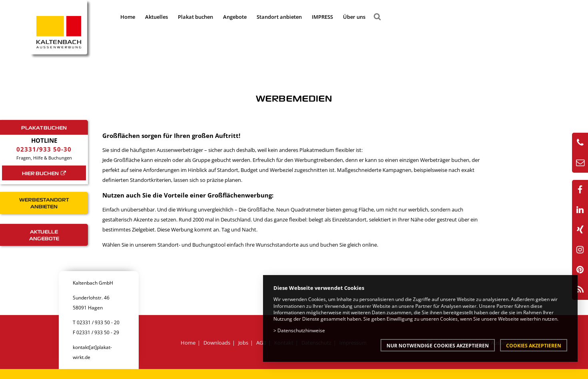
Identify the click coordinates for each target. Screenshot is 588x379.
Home (128, 17)
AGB (261, 343)
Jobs (243, 343)
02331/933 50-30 (44, 149)
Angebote (235, 17)
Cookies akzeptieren (534, 345)
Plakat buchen (195, 17)
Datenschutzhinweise (301, 330)
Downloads (217, 343)
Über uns (354, 17)
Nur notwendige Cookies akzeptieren (438, 345)
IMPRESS (322, 17)
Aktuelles (156, 17)
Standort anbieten (279, 17)
